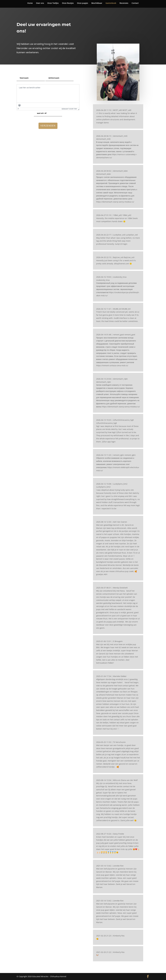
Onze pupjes (83, 3)
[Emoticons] (19, 105)
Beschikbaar (97, 3)
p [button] (18, 109)
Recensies (124, 3)
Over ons (40, 3)
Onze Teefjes (53, 3)
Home (30, 3)
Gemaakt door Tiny (69, 109)
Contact (135, 3)
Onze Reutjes (68, 3)
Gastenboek (111, 3)
